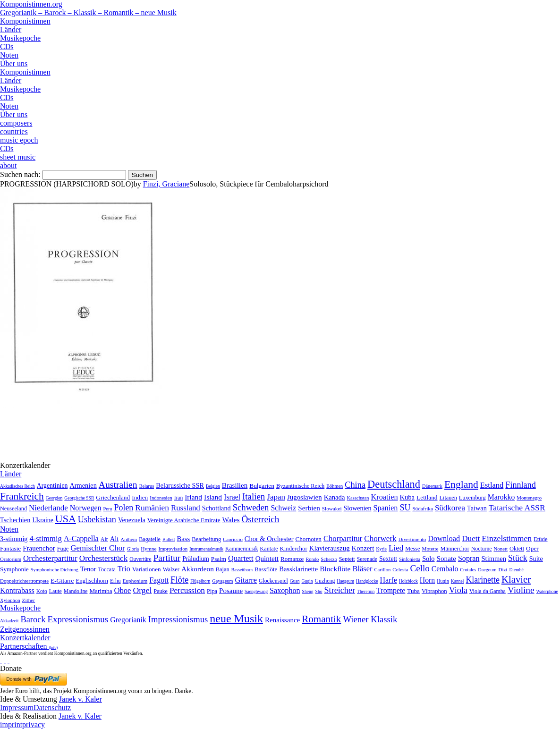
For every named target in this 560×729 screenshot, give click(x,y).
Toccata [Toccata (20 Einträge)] (107, 569)
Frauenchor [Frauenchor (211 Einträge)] (39, 548)
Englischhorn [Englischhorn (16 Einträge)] (92, 581)
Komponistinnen (25, 21)
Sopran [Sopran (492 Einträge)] (469, 558)
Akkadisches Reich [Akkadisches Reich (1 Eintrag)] (17, 486)
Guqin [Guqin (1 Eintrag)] (307, 581)
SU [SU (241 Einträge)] (405, 508)
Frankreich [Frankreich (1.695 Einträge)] (22, 496)
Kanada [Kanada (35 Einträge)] (335, 497)
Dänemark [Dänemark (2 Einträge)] (432, 486)
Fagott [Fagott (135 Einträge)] (159, 580)
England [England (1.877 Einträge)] (461, 484)
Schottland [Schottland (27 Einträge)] (216, 508)
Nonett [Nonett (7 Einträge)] (500, 549)
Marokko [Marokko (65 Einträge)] (501, 497)
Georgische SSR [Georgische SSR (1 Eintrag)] (79, 498)
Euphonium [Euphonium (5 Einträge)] (135, 581)
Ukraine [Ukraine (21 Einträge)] (42, 520)
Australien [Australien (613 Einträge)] (118, 484)
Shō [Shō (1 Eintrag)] (319, 591)
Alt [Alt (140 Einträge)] (115, 539)
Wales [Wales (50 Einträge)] (231, 520)
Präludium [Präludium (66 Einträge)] (196, 559)
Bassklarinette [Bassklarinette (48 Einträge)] (298, 569)
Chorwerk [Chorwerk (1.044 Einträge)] (380, 538)
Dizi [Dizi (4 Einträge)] (503, 569)
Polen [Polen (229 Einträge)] (124, 508)
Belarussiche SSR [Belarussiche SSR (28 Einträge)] (180, 485)
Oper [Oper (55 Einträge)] (532, 548)
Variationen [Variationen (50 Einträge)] (147, 569)
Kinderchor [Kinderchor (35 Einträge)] (293, 549)
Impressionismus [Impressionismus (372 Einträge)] (178, 619)
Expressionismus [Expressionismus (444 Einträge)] (78, 619)
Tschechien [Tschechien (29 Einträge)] (15, 520)
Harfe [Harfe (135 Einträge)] (388, 580)
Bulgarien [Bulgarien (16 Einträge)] (262, 486)
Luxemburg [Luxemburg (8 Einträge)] (472, 498)
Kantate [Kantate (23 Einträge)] (269, 549)
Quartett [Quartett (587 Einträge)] (241, 558)
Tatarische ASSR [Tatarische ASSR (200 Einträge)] (517, 508)
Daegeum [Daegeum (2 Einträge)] (487, 570)
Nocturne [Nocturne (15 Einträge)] (482, 549)
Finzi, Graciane (166, 184)
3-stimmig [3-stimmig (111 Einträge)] (14, 539)
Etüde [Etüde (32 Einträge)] (541, 539)
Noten (9, 55)
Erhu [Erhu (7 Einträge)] (115, 581)
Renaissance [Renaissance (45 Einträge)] (282, 620)
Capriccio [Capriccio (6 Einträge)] (233, 539)
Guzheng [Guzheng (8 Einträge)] (325, 581)
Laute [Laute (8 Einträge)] (55, 591)
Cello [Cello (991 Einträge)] (420, 568)
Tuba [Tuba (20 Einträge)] (413, 591)
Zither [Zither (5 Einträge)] (29, 600)
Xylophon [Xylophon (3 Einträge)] (10, 600)
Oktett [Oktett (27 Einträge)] (517, 549)
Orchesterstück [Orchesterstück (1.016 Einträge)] (103, 558)
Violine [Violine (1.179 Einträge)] (521, 590)
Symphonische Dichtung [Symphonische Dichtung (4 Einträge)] (55, 570)
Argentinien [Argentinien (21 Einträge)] (52, 486)
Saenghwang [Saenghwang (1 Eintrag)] (256, 591)
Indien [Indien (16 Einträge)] (140, 497)
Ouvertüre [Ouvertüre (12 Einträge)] (140, 559)
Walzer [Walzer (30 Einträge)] (171, 569)
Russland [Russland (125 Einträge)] (186, 508)
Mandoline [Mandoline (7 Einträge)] (76, 591)
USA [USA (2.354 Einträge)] (66, 519)
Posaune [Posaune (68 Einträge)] (231, 591)
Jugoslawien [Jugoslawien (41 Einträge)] (305, 497)
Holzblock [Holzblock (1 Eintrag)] (408, 581)
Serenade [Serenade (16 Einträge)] (367, 559)
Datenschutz (52, 708)
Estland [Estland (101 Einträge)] (492, 485)
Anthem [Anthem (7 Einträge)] (129, 539)
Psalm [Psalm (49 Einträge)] (219, 559)
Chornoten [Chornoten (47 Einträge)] (308, 539)
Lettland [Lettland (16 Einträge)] (427, 497)
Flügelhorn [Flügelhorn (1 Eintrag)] (200, 581)
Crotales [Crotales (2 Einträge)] (468, 570)
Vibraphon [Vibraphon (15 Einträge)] (434, 591)
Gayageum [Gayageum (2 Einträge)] (222, 581)
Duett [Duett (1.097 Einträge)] (471, 538)
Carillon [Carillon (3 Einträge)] (382, 570)
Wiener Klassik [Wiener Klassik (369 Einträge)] (370, 619)
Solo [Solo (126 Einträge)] (428, 559)
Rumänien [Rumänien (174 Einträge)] (152, 508)
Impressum (17, 708)
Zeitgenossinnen (25, 629)
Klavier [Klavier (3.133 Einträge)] (516, 579)
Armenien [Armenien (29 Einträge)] (83, 485)
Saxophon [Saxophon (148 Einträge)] (285, 590)
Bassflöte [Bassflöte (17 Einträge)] (266, 569)
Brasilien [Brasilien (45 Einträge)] (235, 485)
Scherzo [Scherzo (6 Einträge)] (329, 559)
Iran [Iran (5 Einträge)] (179, 498)
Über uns (14, 64)
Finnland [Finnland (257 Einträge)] (520, 485)
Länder (11, 30)
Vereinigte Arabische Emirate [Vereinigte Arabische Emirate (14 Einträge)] (184, 520)
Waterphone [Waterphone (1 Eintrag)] (547, 591)
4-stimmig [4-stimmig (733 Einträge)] (45, 538)
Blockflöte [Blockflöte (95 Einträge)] (335, 569)
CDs (7, 47)
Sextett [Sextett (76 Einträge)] (388, 559)
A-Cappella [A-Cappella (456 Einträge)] (81, 538)
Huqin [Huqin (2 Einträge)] (443, 581)
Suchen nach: (20, 174)
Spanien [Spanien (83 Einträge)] (385, 508)
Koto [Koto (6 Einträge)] (42, 591)
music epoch (19, 140)
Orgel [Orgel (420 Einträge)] (142, 590)
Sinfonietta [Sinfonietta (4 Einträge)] (410, 559)
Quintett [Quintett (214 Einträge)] (267, 559)
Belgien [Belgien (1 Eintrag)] (213, 486)
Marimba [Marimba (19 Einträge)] (101, 591)
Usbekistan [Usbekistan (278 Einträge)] (97, 519)
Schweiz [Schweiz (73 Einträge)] (283, 508)
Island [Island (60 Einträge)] (213, 497)
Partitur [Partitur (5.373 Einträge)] (167, 558)
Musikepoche (20, 38)
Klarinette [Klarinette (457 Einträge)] (482, 580)
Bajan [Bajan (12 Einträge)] (223, 569)
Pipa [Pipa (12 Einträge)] (212, 591)
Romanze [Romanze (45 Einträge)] (292, 559)
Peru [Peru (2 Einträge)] (108, 509)
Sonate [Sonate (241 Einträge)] (446, 558)
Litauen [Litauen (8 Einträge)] (448, 498)
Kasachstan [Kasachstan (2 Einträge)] (358, 498)
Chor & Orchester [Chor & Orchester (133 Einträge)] (269, 539)
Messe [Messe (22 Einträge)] (412, 549)
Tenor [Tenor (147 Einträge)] (88, 569)
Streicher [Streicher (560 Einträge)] (340, 590)
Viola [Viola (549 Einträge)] (458, 590)
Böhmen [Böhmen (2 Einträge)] (335, 486)
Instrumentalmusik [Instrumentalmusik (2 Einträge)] (206, 549)
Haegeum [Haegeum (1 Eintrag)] (345, 581)
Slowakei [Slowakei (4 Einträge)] (332, 509)
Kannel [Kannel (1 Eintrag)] (458, 581)
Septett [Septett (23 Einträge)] (347, 559)
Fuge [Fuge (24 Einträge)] (63, 549)
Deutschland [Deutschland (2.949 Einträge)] (394, 484)
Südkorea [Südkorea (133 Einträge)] (450, 508)
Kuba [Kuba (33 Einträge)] (407, 497)
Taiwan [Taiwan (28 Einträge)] (477, 508)
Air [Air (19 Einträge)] (104, 539)
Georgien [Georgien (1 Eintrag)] (54, 498)
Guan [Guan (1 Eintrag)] (295, 581)
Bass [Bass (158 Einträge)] (184, 539)
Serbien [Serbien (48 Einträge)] (309, 508)
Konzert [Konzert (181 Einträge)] (363, 548)
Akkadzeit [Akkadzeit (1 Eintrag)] (9, 621)
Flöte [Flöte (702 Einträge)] (179, 580)
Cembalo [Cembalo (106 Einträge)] (445, 569)
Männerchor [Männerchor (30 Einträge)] (454, 549)
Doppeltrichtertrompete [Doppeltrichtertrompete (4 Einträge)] (24, 581)
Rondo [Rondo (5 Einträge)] (312, 559)
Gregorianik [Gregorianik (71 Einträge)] (128, 620)
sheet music (18, 157)
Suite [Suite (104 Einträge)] (536, 559)
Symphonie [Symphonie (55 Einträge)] (14, 569)
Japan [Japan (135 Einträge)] (276, 497)
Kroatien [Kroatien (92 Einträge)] (384, 497)
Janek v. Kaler (81, 699)
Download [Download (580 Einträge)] (444, 538)
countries (14, 131)
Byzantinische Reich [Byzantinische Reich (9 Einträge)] (300, 486)
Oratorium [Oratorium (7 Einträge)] (11, 559)
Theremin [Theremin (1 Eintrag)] (366, 591)
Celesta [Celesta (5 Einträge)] (400, 569)
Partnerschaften (29, 646)
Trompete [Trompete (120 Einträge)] (391, 590)
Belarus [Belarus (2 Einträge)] (147, 486)
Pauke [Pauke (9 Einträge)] (160, 591)
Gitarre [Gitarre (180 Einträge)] (246, 580)
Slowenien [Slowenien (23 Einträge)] (358, 508)
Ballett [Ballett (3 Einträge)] (169, 539)
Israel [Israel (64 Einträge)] (232, 497)
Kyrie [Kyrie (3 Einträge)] (381, 549)
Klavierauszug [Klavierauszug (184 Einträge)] (330, 548)
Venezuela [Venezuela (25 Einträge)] (132, 520)
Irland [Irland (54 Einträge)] (193, 497)
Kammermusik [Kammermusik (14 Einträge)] (242, 549)
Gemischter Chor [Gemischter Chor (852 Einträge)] (98, 548)
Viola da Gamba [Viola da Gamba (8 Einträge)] (488, 591)
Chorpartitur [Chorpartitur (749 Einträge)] (343, 538)
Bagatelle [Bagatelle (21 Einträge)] (150, 539)
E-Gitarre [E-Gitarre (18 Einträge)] (62, 581)
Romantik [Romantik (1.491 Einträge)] (321, 619)
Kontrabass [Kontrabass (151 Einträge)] (17, 590)
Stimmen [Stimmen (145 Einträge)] (494, 559)
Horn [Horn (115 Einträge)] (427, 580)
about (8, 165)
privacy (34, 725)
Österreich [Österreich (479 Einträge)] (260, 519)
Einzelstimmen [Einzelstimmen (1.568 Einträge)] (507, 538)
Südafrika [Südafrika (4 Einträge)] (423, 509)
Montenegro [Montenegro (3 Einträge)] (529, 498)
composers (16, 123)
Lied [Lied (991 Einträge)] (396, 548)
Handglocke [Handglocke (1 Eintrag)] (367, 581)
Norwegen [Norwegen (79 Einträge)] (86, 508)
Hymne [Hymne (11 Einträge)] (148, 549)
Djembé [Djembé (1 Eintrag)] (516, 570)
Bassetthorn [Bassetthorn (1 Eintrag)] (242, 570)
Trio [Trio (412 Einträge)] (124, 569)
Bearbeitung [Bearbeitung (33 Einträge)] (206, 539)
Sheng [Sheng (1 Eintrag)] (308, 591)
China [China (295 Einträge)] (355, 485)
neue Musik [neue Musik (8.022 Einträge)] (236, 619)
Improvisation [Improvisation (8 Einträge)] (173, 549)
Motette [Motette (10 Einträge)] (430, 549)
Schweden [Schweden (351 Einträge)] (251, 507)
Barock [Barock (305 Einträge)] (33, 619)
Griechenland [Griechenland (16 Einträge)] (113, 497)
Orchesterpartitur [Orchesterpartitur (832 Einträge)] (50, 558)
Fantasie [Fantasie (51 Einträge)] (10, 548)
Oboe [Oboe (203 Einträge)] (122, 590)
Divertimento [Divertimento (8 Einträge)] (412, 539)
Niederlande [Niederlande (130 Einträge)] (48, 508)
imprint (11, 725)
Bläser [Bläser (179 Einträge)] (362, 569)
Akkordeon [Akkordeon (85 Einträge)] (198, 569)
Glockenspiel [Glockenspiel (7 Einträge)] (273, 581)
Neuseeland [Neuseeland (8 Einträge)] (13, 509)
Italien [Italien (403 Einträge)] (254, 496)
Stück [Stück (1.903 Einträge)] (518, 558)
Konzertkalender (25, 638)
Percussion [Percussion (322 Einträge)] (187, 590)
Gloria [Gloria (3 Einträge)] (133, 549)
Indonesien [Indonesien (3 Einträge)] (161, 498)
